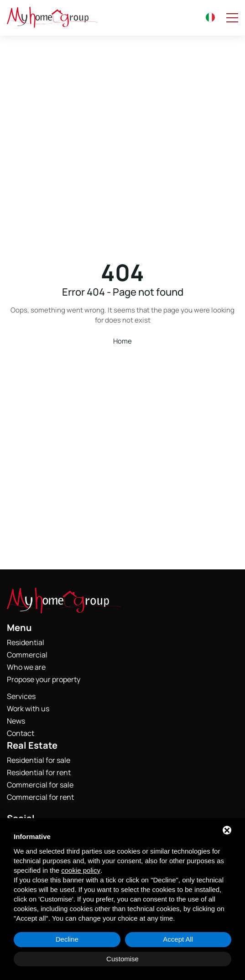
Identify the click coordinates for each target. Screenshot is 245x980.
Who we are (26, 667)
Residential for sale (39, 760)
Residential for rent (39, 772)
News (16, 721)
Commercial (27, 655)
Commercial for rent (40, 797)
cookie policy (81, 870)
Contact (21, 733)
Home (122, 341)
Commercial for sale (40, 785)
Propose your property (44, 679)
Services (21, 696)
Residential (26, 642)
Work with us (28, 709)
